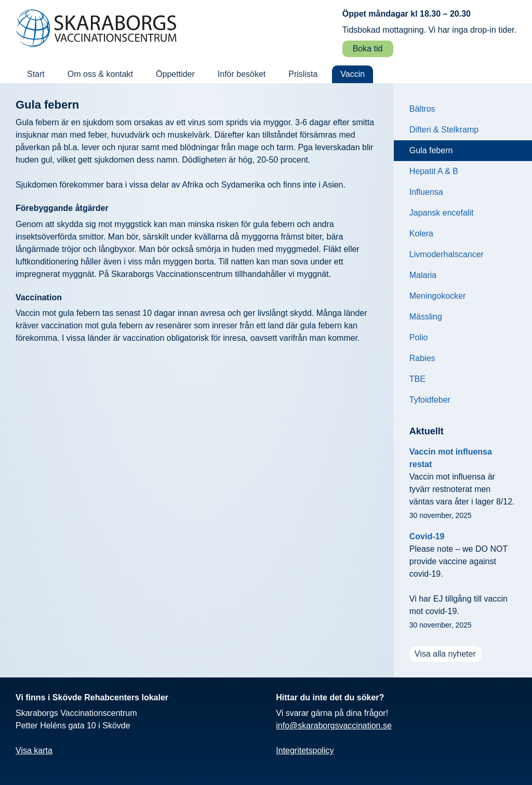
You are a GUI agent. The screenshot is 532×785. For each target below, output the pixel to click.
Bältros (422, 109)
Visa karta (34, 750)
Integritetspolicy (305, 750)
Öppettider (175, 74)
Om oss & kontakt (100, 74)
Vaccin (353, 74)
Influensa (426, 192)
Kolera (421, 234)
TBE (417, 379)
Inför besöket (242, 74)
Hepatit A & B (434, 171)
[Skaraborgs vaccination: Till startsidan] (96, 28)
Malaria (423, 275)
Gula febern (431, 150)
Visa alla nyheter (445, 654)
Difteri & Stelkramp (444, 130)
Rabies (422, 358)
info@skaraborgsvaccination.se (334, 726)
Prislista (303, 74)
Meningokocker (438, 296)
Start (36, 74)
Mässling (426, 317)
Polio (419, 337)
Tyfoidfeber (430, 400)
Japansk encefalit (442, 213)
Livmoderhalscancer (447, 254)
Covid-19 (427, 536)
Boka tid (368, 49)
